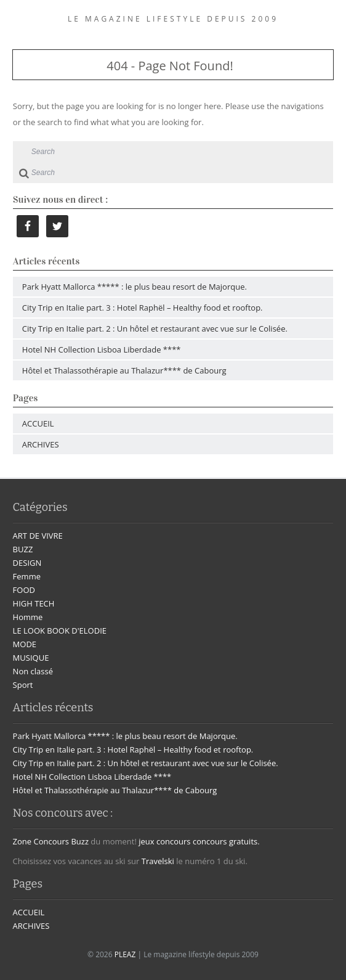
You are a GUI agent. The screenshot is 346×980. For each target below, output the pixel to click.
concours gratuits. (226, 841)
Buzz (80, 841)
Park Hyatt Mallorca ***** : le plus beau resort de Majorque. (135, 287)
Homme (28, 617)
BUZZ (23, 549)
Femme (27, 576)
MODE (25, 644)
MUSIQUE (31, 658)
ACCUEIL (38, 423)
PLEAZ (125, 954)
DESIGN (27, 563)
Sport (23, 685)
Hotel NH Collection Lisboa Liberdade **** (102, 349)
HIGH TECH (34, 603)
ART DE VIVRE (38, 536)
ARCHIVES (41, 444)
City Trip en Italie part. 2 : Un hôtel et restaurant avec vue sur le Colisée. (155, 329)
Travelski (158, 861)
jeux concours (164, 841)
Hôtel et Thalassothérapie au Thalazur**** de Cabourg (124, 370)
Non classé (33, 671)
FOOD (24, 590)
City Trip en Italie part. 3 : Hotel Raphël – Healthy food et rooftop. (143, 308)
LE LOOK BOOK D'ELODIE (60, 631)
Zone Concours (41, 841)
